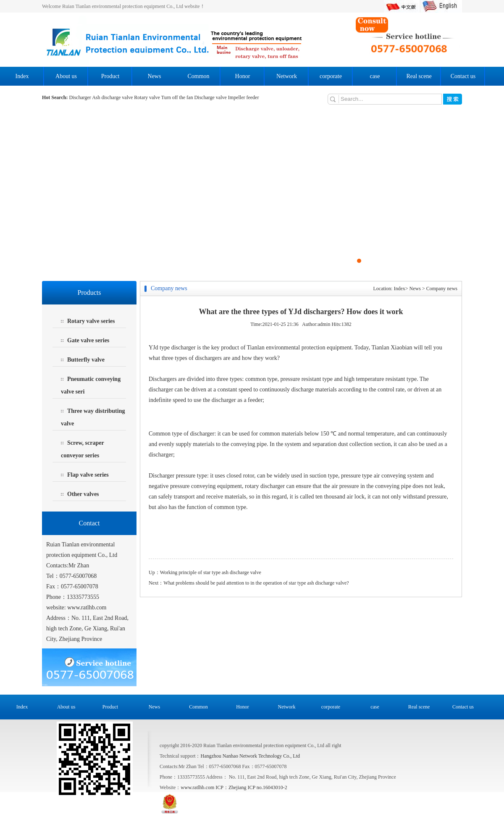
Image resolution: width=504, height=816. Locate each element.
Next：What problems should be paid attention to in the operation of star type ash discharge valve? (249, 583)
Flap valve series (88, 475)
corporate (331, 76)
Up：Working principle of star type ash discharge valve (205, 572)
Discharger (80, 97)
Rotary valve (147, 97)
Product (110, 76)
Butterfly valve (86, 360)
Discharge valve (211, 97)
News (155, 76)
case (375, 76)
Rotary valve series (91, 321)
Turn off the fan (178, 97)
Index (22, 76)
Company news (442, 289)
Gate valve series (88, 340)
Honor (243, 76)
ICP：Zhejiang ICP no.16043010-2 (251, 787)
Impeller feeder (244, 97)
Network (287, 76)
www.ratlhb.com (87, 607)
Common (198, 76)
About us (66, 76)
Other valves (83, 494)
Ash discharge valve (112, 97)
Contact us (463, 76)
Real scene (419, 76)
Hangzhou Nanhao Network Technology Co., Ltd (250, 756)
